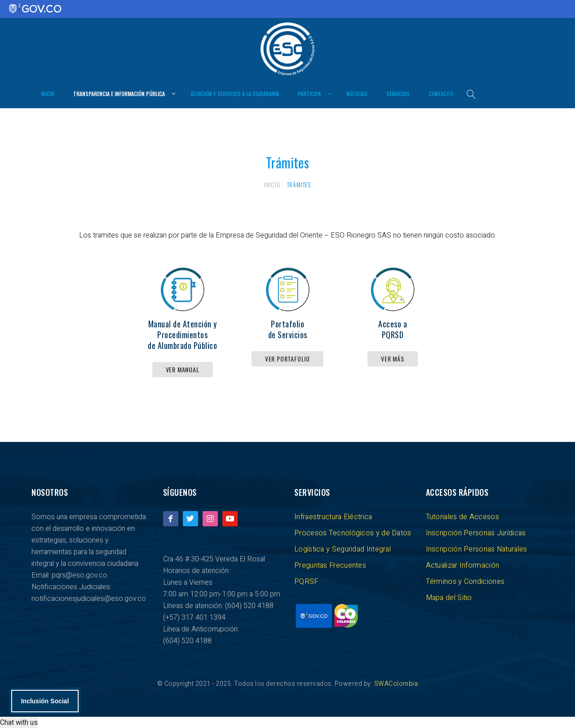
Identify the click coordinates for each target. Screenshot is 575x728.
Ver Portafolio (287, 358)
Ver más (393, 358)
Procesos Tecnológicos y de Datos (353, 533)
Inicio (272, 184)
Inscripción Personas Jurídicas (476, 533)
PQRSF (306, 581)
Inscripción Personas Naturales (477, 549)
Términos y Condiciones (465, 581)
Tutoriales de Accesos (462, 516)
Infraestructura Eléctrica (333, 516)
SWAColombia (396, 683)
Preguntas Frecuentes (330, 565)
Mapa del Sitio (449, 597)
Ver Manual (183, 369)
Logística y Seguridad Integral (343, 549)
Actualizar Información (463, 565)
